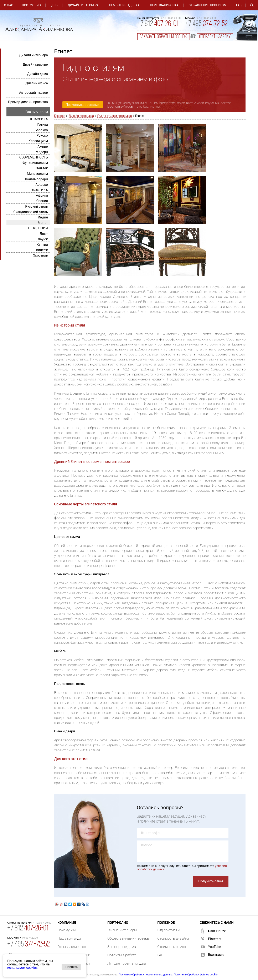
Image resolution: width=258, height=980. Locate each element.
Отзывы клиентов (72, 947)
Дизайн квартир (35, 64)
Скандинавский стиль (31, 212)
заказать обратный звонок (164, 37)
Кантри (42, 245)
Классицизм (38, 141)
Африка (42, 195)
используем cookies (22, 968)
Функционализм (35, 163)
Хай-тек (42, 168)
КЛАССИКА (39, 119)
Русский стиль (37, 206)
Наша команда (69, 938)
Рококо (42, 135)
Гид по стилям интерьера (114, 116)
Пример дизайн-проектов (28, 102)
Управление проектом (208, 5)
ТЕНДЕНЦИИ (38, 228)
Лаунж (43, 239)
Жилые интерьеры (122, 930)
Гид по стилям (169, 930)
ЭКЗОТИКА (39, 190)
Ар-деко (42, 185)
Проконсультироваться (83, 105)
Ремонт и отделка (124, 5)
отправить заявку (215, 37)
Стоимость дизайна (173, 938)
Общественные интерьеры (128, 938)
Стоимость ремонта (173, 947)
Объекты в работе (122, 955)
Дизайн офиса (37, 83)
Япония (42, 201)
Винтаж (42, 250)
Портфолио (31, 5)
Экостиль (40, 255)
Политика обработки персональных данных (146, 974)
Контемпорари (36, 179)
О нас (9, 5)
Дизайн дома (37, 74)
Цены (54, 5)
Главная (60, 116)
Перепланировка (164, 5)
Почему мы (67, 930)
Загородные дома (122, 947)
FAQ (239, 5)
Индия (43, 217)
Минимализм (37, 174)
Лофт (44, 234)
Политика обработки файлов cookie (196, 974)
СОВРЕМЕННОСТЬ (34, 157)
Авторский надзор (33, 93)
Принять (71, 967)
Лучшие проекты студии (127, 963)
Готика (43, 125)
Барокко (41, 130)
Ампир (43, 147)
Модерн (42, 152)
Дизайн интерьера (83, 5)
